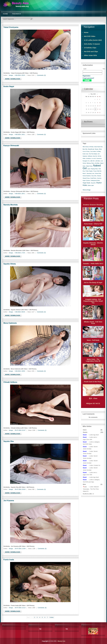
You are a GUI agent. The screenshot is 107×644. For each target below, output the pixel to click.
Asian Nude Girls (98, 147)
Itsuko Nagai (9, 86)
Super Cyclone (86, 181)
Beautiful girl (91, 149)
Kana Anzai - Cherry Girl (93, 224)
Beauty (97, 149)
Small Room (93, 178)
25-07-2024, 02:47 (20, 430)
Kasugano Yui (86, 161)
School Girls (98, 173)
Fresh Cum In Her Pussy (93, 382)
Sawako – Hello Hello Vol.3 (93, 264)
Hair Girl (95, 156)
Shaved (99, 176)
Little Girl (92, 161)
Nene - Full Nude (93, 340)
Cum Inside (93, 151)
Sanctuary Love (91, 173)
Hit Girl (99, 156)
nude (89, 169)
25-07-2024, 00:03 (20, 489)
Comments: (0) (41, 75)
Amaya (11, 75)
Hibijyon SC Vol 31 (93, 403)
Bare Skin (85, 149)
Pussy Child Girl (97, 171)
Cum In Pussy (86, 151)
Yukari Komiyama (11, 27)
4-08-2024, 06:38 (20, 312)
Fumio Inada (9, 560)
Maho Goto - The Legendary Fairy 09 (93, 360)
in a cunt (94, 158)
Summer (99, 178)
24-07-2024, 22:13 (20, 608)
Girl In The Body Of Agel (93, 283)
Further (52, 617)
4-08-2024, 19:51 (20, 135)
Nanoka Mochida (11, 205)
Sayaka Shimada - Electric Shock (93, 244)
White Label (91, 185)
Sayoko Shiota (10, 264)
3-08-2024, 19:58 (20, 371)
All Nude (91, 147)
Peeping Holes (94, 169)
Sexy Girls (94, 176)
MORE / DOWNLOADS (13, 79)
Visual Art (93, 183)
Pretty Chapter (89, 171)
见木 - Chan (93, 398)
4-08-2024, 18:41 (20, 194)
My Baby (97, 163)
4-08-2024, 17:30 (20, 253)
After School (86, 147)
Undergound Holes (95, 181)
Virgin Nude (86, 183)
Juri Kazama (9, 500)
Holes (84, 158)
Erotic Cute (85, 154)
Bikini (100, 149)
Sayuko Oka (9, 441)
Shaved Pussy (86, 178)
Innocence (99, 158)
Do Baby (99, 151)
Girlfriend (90, 156)
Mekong (89, 163)
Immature (89, 158)
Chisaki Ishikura (10, 382)
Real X (84, 173)
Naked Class (89, 166)
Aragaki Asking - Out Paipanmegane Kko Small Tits (93, 301)
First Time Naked (93, 154)
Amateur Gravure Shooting (93, 205)
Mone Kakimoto (10, 323)
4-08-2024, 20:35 (20, 75)
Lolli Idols (98, 161)
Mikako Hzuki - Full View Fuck (93, 323)
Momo (93, 163)
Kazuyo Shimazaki (11, 145)
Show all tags (87, 190)
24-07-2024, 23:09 (20, 549)
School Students (87, 176)
